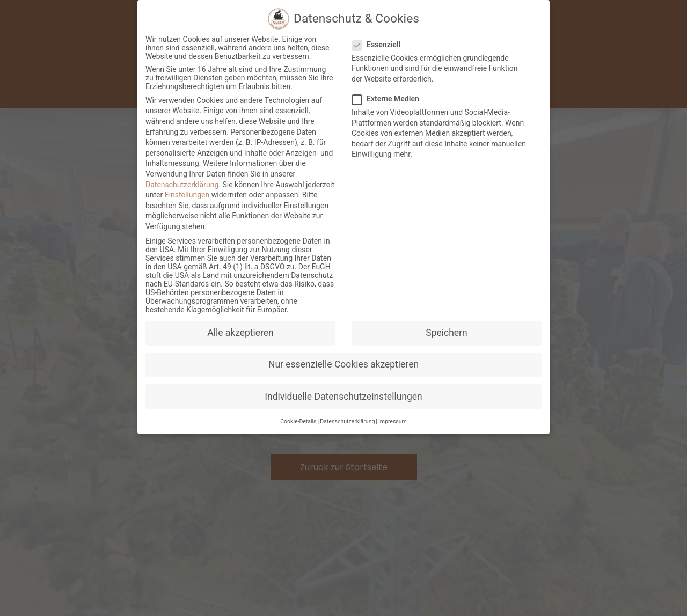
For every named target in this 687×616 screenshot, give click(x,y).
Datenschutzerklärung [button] (347, 423)
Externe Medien (389, 100)
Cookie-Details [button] (298, 423)
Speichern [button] (446, 334)
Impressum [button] (393, 423)
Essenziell (379, 46)
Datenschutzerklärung (182, 186)
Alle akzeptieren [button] (240, 334)
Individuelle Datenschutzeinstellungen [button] (343, 398)
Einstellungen (187, 196)
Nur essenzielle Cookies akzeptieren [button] (343, 366)
